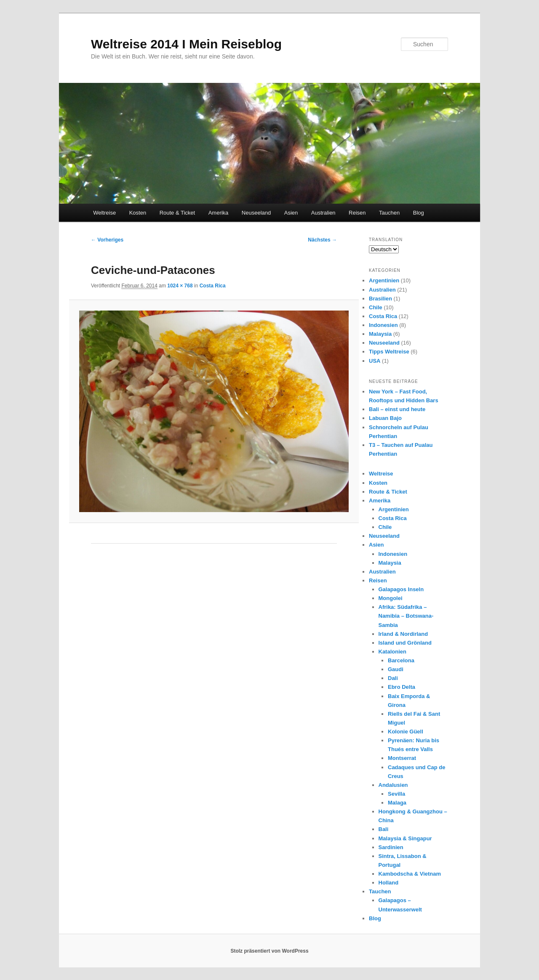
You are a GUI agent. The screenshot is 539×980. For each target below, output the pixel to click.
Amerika (219, 213)
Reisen (357, 213)
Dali (393, 678)
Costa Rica (213, 286)
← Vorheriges (107, 240)
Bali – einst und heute (397, 409)
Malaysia (380, 334)
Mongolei (391, 598)
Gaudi (396, 669)
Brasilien (380, 299)
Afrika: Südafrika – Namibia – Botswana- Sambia (406, 616)
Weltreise (104, 213)
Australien (323, 213)
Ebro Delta (402, 687)
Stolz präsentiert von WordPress (269, 951)
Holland (389, 883)
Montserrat (402, 758)
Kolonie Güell (406, 732)
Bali (384, 829)
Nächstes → (322, 240)
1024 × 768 (180, 286)
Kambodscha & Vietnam (410, 874)
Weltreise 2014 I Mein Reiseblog (186, 44)
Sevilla (396, 794)
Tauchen (389, 213)
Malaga (397, 803)
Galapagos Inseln (401, 589)
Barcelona (401, 660)
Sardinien (391, 847)
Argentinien (384, 280)
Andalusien (393, 785)
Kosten (138, 213)
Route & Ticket (177, 213)
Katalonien (392, 652)
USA (375, 361)
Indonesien (383, 325)
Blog (419, 213)
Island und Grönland (405, 643)
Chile (376, 307)
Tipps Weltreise (389, 352)
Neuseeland (256, 213)
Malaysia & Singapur (405, 838)
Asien (291, 213)
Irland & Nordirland (403, 634)
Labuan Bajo (385, 418)
